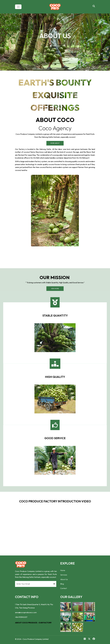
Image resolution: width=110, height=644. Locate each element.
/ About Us (55, 46)
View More (55, 289)
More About (55, 143)
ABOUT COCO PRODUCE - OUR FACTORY (33, 623)
